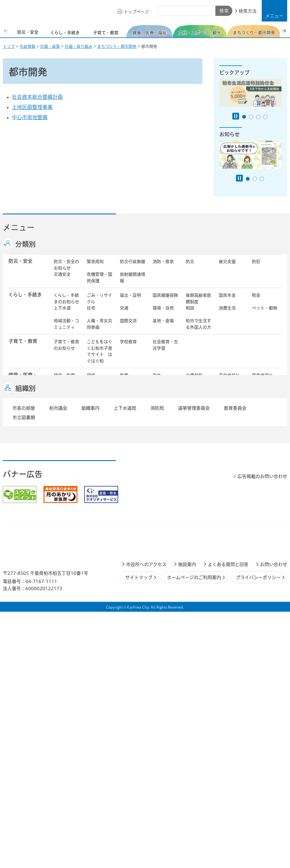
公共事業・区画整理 (133, 471)
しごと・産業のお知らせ (66, 492)
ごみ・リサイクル (99, 304)
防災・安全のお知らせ (66, 271)
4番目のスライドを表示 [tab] (265, 117)
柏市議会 (58, 605)
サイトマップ (139, 775)
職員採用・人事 (231, 513)
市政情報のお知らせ (66, 513)
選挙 (91, 523)
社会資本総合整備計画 (37, 97)
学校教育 (128, 348)
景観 (190, 449)
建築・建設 (64, 468)
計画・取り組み (79, 46)
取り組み (194, 401)
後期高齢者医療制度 (198, 304)
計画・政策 (50, 46)
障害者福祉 (262, 381)
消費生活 (227, 314)
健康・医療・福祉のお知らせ (66, 388)
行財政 (192, 510)
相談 (190, 314)
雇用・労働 (97, 489)
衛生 (157, 381)
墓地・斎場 (163, 327)
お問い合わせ (274, 762)
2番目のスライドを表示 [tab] (251, 117)
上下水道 (62, 314)
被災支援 (227, 267)
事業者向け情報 (165, 404)
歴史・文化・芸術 (99, 425)
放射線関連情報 (133, 283)
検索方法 (248, 11)
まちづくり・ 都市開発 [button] (23, 452)
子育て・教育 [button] (23, 347)
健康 (91, 381)
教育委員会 (229, 523)
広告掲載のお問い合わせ (262, 673)
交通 (124, 314)
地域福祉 (62, 401)
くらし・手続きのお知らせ (66, 304)
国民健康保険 (165, 301)
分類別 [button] (25, 244)
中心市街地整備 (30, 117)
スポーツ (128, 422)
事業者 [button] (16, 556)
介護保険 (194, 381)
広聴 (58, 523)
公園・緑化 (229, 449)
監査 (157, 523)
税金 (256, 301)
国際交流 (128, 327)
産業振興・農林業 (165, 492)
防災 (190, 267)
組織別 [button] (25, 585)
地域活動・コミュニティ (66, 330)
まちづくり (97, 449)
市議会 (192, 523)
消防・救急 (163, 267)
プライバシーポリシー (258, 775)
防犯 (256, 267)
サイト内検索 (164, 11)
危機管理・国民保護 (99, 283)
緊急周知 (95, 267)
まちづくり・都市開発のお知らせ (66, 455)
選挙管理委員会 (194, 605)
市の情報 (128, 510)
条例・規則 (64, 535)
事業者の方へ (66, 556)
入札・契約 (196, 489)
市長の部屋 (97, 510)
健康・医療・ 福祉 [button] (23, 384)
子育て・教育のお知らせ (66, 351)
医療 (124, 381)
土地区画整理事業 (32, 107)
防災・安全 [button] (20, 267)
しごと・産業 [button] (23, 488)
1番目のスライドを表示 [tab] (244, 117)
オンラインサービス (265, 526)
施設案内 (187, 762)
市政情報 (27, 46)
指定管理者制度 (231, 492)
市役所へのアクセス (146, 762)
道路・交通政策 (99, 471)
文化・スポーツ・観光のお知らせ (66, 428)
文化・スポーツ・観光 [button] (28, 425)
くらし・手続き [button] (25, 301)
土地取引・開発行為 (165, 471)
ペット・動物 (265, 314)
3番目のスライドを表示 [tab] (258, 117)
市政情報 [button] (18, 509)
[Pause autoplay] (236, 116)
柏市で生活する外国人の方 (198, 330)
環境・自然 (163, 314)
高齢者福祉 (229, 381)
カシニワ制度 (265, 449)
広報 (256, 510)
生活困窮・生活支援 (99, 404)
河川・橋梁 (196, 468)
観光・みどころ (165, 425)
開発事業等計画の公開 (165, 452)
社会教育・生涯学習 (165, 351)
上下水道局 (125, 605)
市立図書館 (24, 615)
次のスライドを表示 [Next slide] (284, 31)
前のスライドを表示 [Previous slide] (7, 31)
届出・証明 (130, 301)
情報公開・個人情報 (133, 526)
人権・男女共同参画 (99, 330)
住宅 (91, 314)
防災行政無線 (133, 267)
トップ (9, 46)
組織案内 (90, 605)
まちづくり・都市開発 (117, 46)
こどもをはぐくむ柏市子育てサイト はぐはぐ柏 (99, 357)
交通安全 (62, 280)
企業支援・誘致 (133, 492)
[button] (274, 11)
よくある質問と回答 (228, 762)
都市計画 (128, 449)
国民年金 (227, 301)
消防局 (157, 605)
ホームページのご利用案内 (194, 775)
